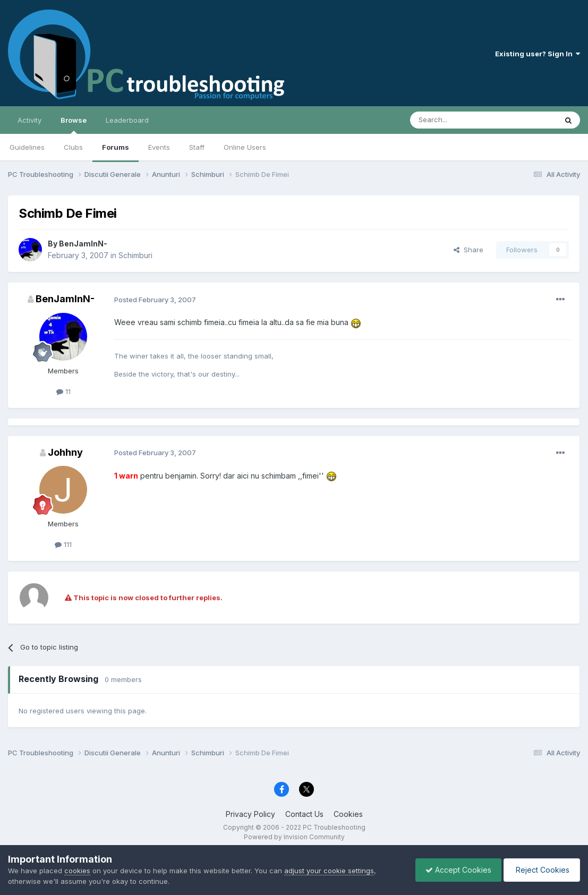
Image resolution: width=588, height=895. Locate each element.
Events (159, 147)
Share (468, 250)
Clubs (73, 147)
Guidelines (27, 147)
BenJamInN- (83, 244)
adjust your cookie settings (329, 871)
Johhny (65, 452)
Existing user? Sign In (538, 54)
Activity (29, 120)
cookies (77, 871)
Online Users (245, 147)
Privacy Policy (250, 814)
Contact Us (304, 814)
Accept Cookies (456, 870)
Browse (74, 125)
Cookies (348, 814)
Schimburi (135, 255)
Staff (197, 147)
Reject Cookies (541, 870)
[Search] (456, 120)
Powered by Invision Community (294, 837)
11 (63, 391)
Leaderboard (127, 120)
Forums (116, 147)
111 (63, 544)
